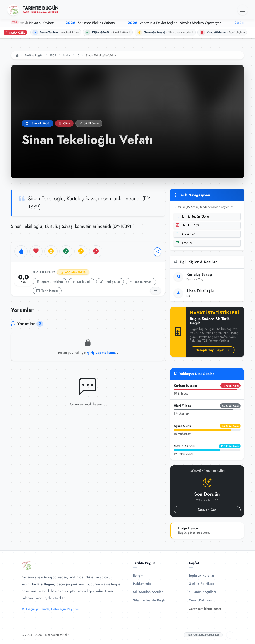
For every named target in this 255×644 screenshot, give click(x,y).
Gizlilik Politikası (201, 584)
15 (78, 55)
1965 (53, 55)
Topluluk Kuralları (202, 576)
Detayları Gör (207, 510)
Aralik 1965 (186, 234)
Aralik (66, 55)
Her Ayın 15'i (187, 225)
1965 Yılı (185, 243)
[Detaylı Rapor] (156, 291)
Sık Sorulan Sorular (148, 592)
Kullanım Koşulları (202, 592)
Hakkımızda (142, 584)
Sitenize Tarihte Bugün (150, 600)
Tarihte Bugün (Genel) (193, 216)
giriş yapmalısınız (102, 352)
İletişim (138, 576)
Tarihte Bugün (34, 55)
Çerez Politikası (201, 600)
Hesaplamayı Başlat (212, 350)
